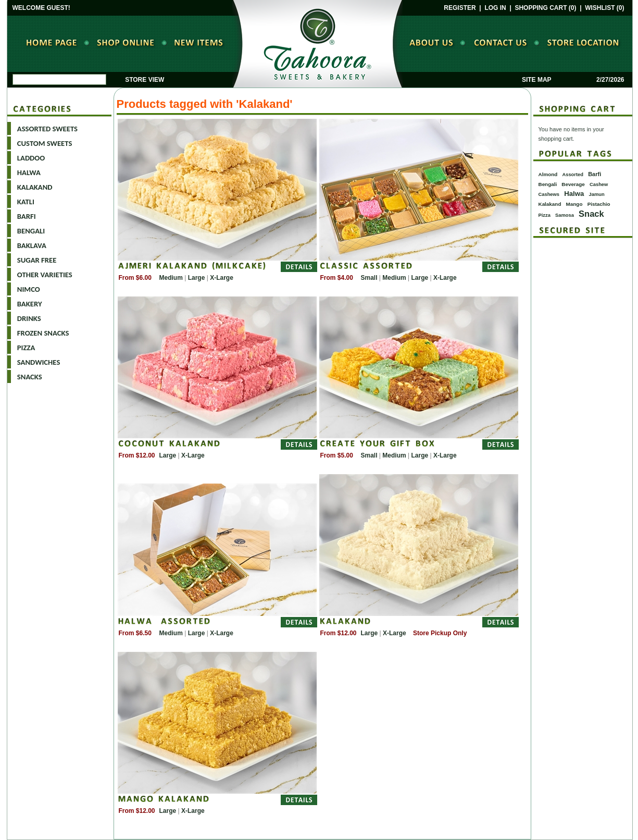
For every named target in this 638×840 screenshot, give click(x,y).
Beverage (573, 184)
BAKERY (30, 304)
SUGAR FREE (37, 260)
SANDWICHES (39, 362)
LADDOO (31, 158)
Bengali (548, 184)
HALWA (29, 172)
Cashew (599, 184)
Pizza (545, 215)
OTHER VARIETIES (45, 275)
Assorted (573, 175)
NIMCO (29, 289)
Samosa (565, 215)
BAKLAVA (32, 245)
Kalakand (550, 204)
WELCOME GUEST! (41, 8)
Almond (548, 174)
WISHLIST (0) (604, 8)
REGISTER (460, 8)
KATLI (26, 202)
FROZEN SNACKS (43, 333)
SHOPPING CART (541, 8)
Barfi (595, 174)
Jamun (597, 194)
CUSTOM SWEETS (45, 143)
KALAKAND (35, 187)
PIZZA (26, 348)
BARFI (27, 216)
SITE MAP (536, 80)
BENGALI (31, 231)
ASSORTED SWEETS (47, 129)
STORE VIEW (145, 80)
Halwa (574, 194)
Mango (574, 204)
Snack (591, 214)
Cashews (549, 194)
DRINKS (29, 318)
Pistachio (599, 204)
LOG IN (495, 8)
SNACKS (30, 377)
